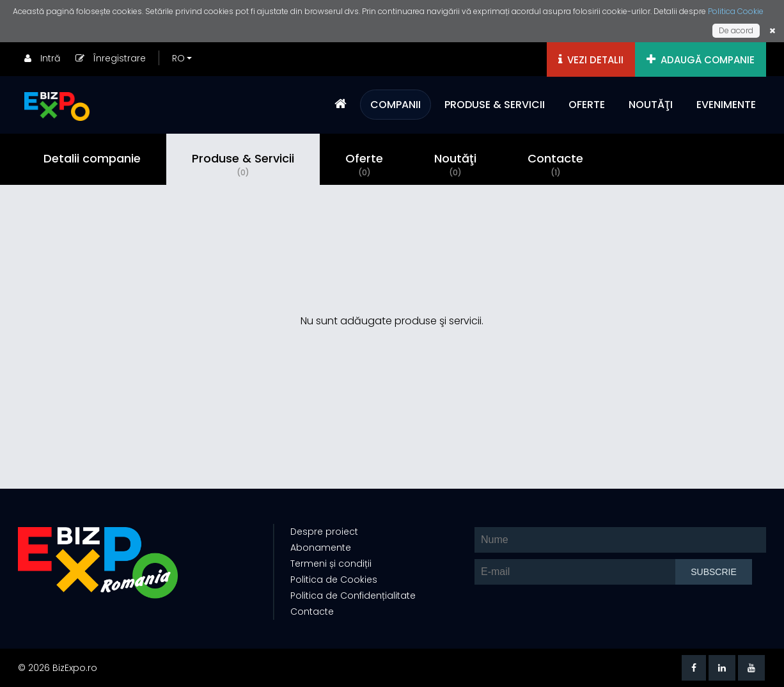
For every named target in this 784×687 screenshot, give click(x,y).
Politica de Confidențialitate (353, 596)
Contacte (555, 164)
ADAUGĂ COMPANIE (701, 60)
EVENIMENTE (726, 105)
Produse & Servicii (243, 164)
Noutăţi (455, 164)
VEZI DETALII (591, 60)
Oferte (364, 164)
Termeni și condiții (331, 564)
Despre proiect (324, 532)
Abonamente (321, 548)
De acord (736, 30)
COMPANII (396, 105)
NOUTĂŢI (651, 105)
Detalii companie (92, 158)
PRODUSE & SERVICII (495, 105)
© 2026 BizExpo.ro (58, 668)
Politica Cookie (736, 11)
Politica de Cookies (334, 580)
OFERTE (587, 105)
